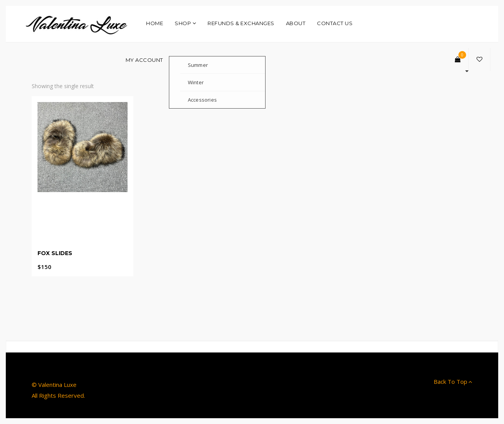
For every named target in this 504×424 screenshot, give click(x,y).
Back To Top (453, 381)
